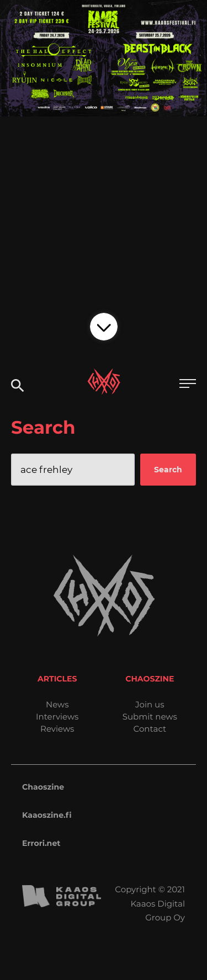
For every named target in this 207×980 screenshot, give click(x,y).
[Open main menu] (188, 385)
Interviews (57, 717)
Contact (150, 729)
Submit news (150, 717)
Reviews (57, 729)
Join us (150, 704)
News (57, 704)
